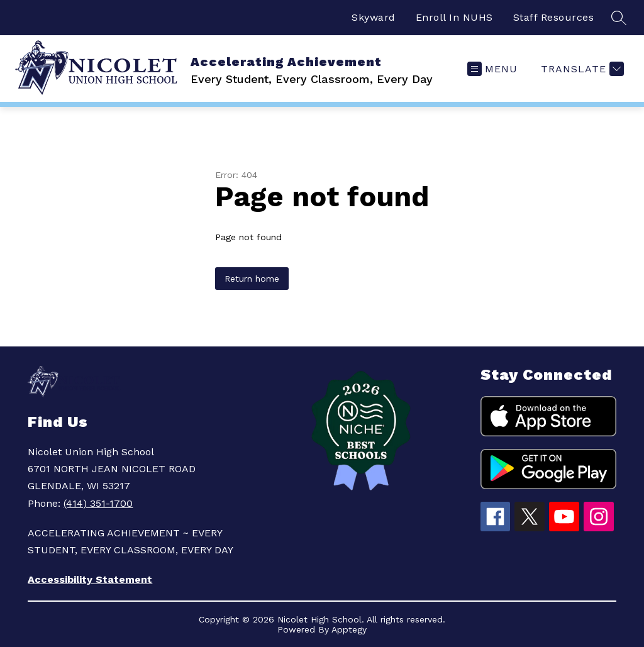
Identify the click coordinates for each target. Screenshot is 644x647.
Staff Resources (554, 17)
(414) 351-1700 (98, 503)
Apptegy (349, 629)
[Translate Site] (581, 69)
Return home (252, 279)
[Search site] (619, 18)
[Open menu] (492, 69)
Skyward (374, 17)
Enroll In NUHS (454, 17)
